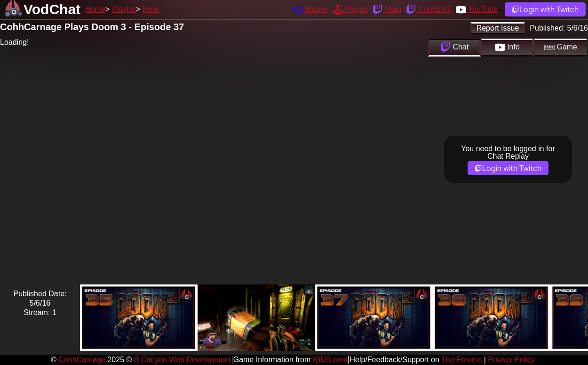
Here (151, 9)
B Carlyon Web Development (183, 360)
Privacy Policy (511, 360)
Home (95, 9)
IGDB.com (330, 360)
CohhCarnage (82, 360)
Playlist (124, 9)
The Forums (461, 360)
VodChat (52, 9)
